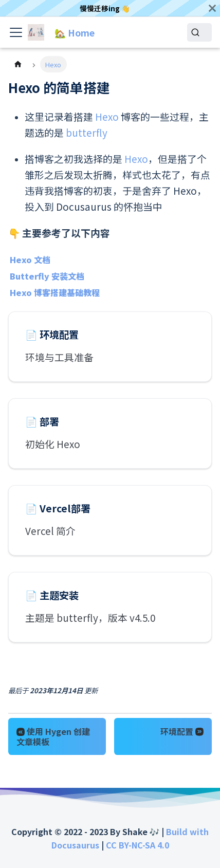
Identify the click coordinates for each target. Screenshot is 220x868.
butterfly (87, 132)
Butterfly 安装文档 (47, 276)
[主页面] (18, 64)
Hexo (107, 116)
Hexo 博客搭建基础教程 (55, 292)
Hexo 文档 (30, 260)
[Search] (199, 32)
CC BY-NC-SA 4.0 (137, 845)
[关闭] (212, 8)
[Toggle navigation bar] (16, 32)
